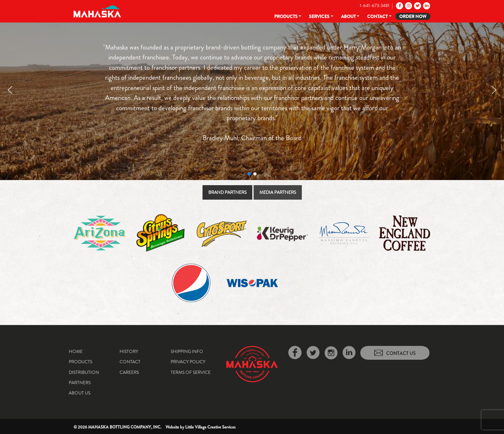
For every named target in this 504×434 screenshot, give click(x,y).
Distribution (84, 372)
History (129, 351)
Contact (377, 16)
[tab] (227, 192)
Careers (129, 372)
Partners (80, 383)
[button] (10, 90)
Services (319, 16)
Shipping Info (187, 351)
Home (76, 351)
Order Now (413, 16)
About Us (80, 393)
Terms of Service (191, 372)
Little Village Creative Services (210, 427)
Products (286, 16)
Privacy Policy (188, 362)
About (348, 16)
